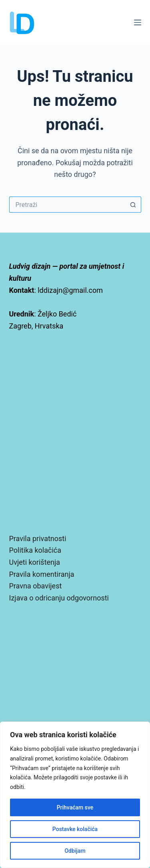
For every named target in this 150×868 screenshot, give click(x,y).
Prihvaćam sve (75, 807)
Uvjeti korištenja (35, 562)
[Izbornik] (138, 22)
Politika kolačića (35, 550)
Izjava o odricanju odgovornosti (59, 598)
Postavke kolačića (75, 829)
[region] (75, 795)
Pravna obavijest (36, 586)
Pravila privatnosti (38, 538)
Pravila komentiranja (42, 574)
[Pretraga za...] (67, 205)
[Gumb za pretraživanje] (133, 205)
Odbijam (75, 851)
